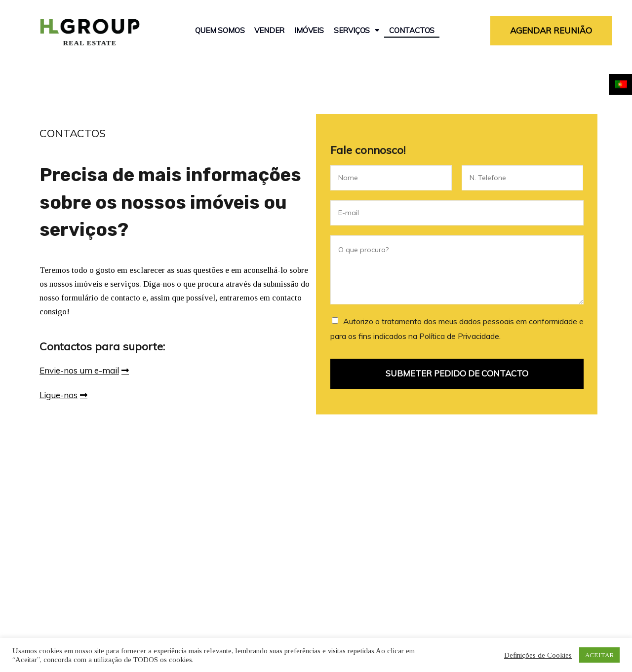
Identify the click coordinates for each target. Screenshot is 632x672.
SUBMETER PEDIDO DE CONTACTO (457, 373)
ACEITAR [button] (599, 655)
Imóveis (309, 30)
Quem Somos (220, 30)
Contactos (412, 30)
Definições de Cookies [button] (538, 655)
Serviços (356, 31)
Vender (269, 30)
